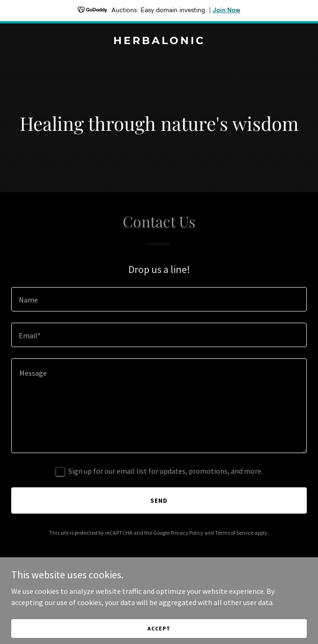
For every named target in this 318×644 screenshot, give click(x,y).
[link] (159, 41)
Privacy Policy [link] (187, 533)
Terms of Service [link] (234, 533)
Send (159, 500)
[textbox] (159, 299)
